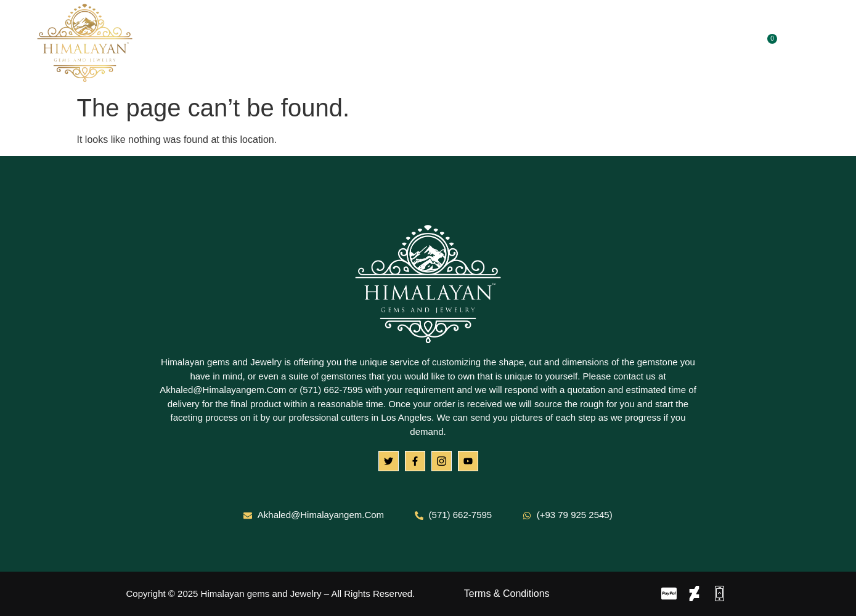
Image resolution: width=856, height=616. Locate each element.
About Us (320, 44)
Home (261, 44)
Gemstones (397, 44)
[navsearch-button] (804, 44)
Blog (525, 44)
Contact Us (585, 44)
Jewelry (472, 44)
